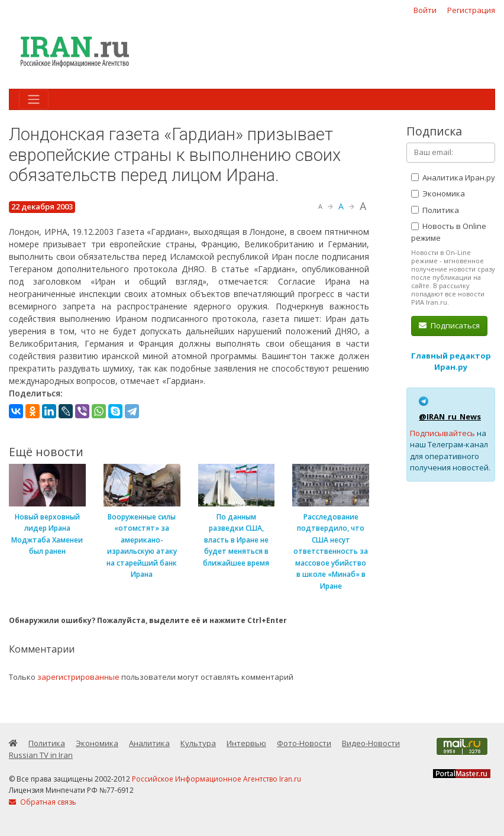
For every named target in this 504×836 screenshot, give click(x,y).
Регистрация (471, 10)
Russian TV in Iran (41, 755)
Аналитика (149, 743)
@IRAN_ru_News (450, 417)
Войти (425, 10)
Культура (198, 743)
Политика (435, 210)
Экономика (438, 193)
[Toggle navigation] (34, 99)
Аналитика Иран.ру (453, 177)
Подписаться (449, 325)
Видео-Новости (371, 743)
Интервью (246, 743)
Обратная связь (43, 802)
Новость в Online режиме (449, 232)
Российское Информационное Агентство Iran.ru (217, 779)
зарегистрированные (78, 677)
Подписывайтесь (442, 433)
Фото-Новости (304, 743)
